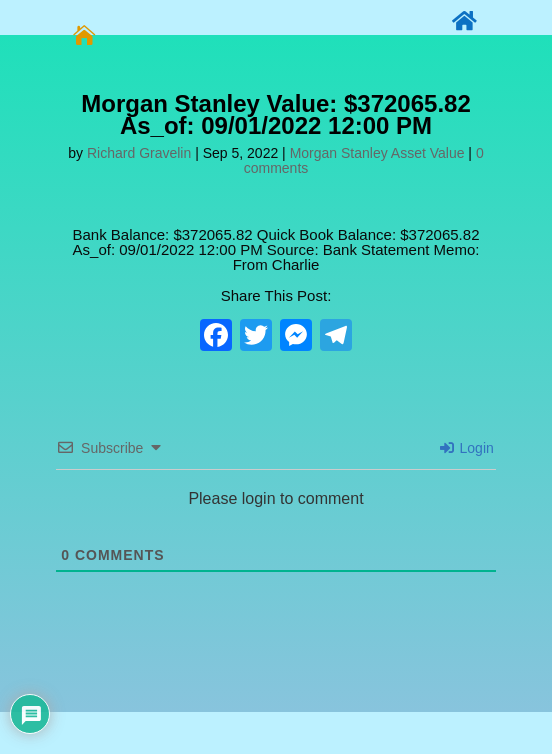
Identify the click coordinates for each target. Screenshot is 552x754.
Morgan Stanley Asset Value (377, 153)
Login (467, 448)
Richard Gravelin (139, 153)
